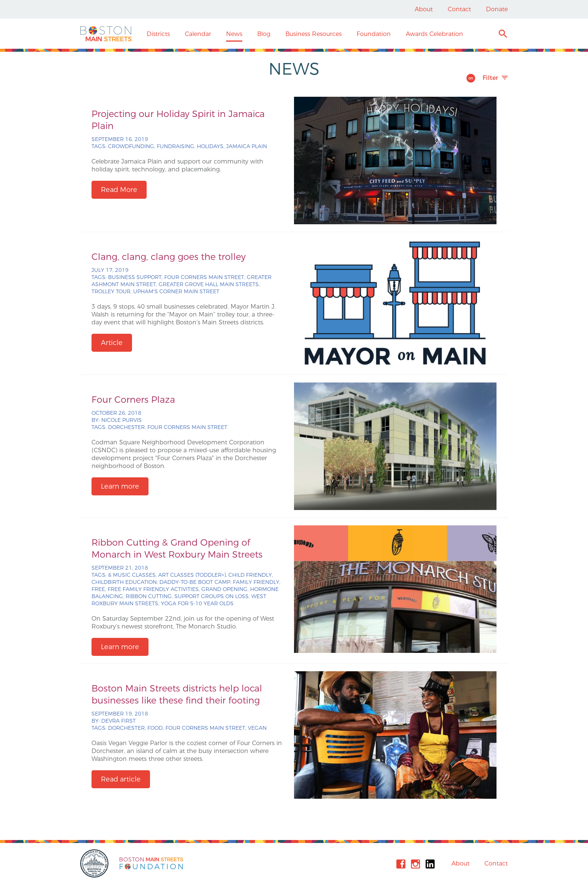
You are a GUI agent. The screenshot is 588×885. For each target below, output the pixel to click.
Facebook (401, 864)
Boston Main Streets (106, 34)
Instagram (415, 864)
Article (112, 343)
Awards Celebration (434, 34)
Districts (158, 34)
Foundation (374, 34)
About (424, 9)
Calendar (198, 34)
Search (503, 35)
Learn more (120, 486)
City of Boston (95, 863)
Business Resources (313, 34)
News (234, 34)
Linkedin (430, 864)
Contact (459, 9)
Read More (119, 190)
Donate (497, 9)
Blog (264, 34)
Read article (121, 779)
